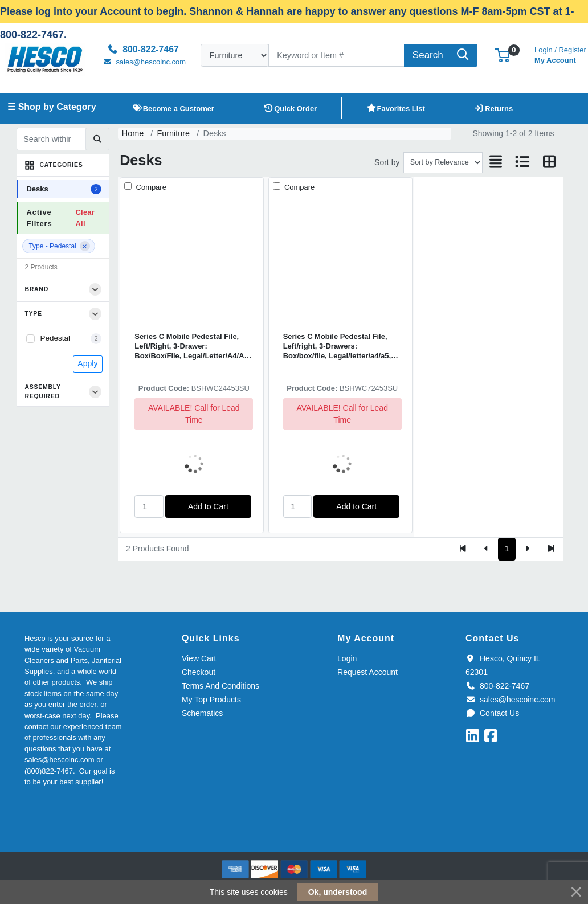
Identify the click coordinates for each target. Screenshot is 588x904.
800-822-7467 (497, 686)
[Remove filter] (85, 246)
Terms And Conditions (220, 686)
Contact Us (492, 713)
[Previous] (486, 549)
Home (133, 133)
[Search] (337, 55)
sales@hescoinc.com (510, 700)
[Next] (527, 549)
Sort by (387, 162)
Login (347, 658)
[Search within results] (51, 139)
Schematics (202, 713)
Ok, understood (338, 892)
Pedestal (55, 338)
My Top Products (211, 700)
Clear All (85, 218)
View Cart (199, 658)
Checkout (199, 672)
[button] (502, 55)
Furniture (174, 133)
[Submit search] (97, 139)
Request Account (367, 672)
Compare (150, 187)
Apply (87, 363)
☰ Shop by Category (52, 107)
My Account (560, 54)
